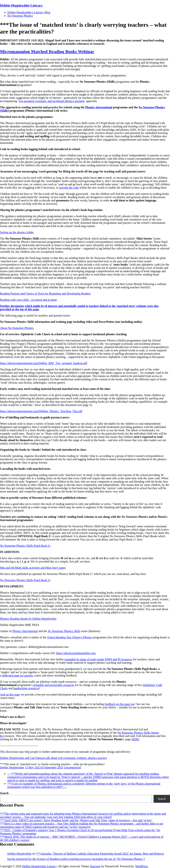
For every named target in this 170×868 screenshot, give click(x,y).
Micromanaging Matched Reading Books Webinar (47, 52)
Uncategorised (72, 767)
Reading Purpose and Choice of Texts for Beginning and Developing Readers (45, 294)
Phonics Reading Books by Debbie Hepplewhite (28, 619)
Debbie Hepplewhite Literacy (21, 5)
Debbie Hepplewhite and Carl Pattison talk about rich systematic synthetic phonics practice (53, 758)
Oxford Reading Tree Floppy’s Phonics (70, 637)
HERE (135, 739)
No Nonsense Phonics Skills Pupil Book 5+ (25, 580)
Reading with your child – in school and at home (29, 300)
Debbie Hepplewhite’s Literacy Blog (29, 12)
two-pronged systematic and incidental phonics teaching (52, 101)
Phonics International (99, 107)
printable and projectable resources (54, 685)
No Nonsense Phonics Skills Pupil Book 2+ (25, 546)
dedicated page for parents (17, 675)
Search (4, 793)
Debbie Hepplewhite (12, 767)
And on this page (10, 695)
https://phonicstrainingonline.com (76, 653)
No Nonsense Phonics (20, 16)
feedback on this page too (120, 704)
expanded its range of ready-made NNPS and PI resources (98, 659)
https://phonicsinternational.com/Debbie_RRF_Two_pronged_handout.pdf (44, 363)
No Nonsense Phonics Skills (64, 631)
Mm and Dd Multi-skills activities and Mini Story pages (33, 568)
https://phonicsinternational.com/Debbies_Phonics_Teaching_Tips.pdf (41, 411)
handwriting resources (26, 688)
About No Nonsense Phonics (17, 328)
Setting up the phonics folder (17, 232)
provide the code (69, 188)
